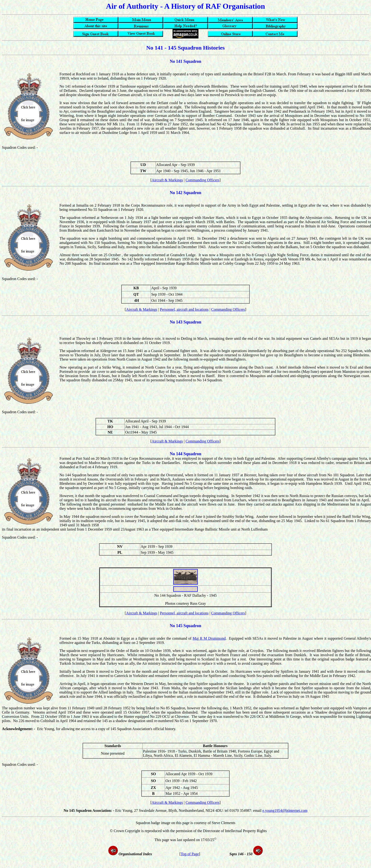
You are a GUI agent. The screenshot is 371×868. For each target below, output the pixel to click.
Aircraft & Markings (167, 180)
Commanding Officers (202, 180)
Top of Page (190, 854)
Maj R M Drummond (209, 638)
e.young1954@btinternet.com (285, 811)
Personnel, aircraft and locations (184, 309)
